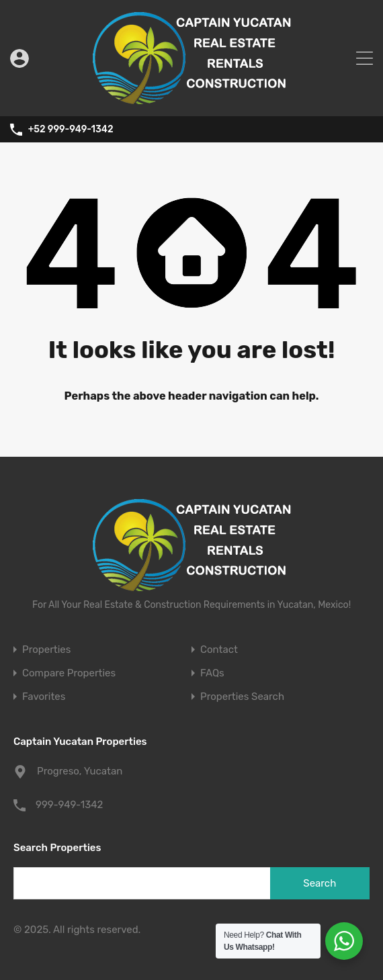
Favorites (44, 697)
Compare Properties (69, 673)
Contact (219, 650)
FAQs (212, 673)
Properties (46, 650)
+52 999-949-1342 (71, 130)
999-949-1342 (69, 805)
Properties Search (242, 697)
